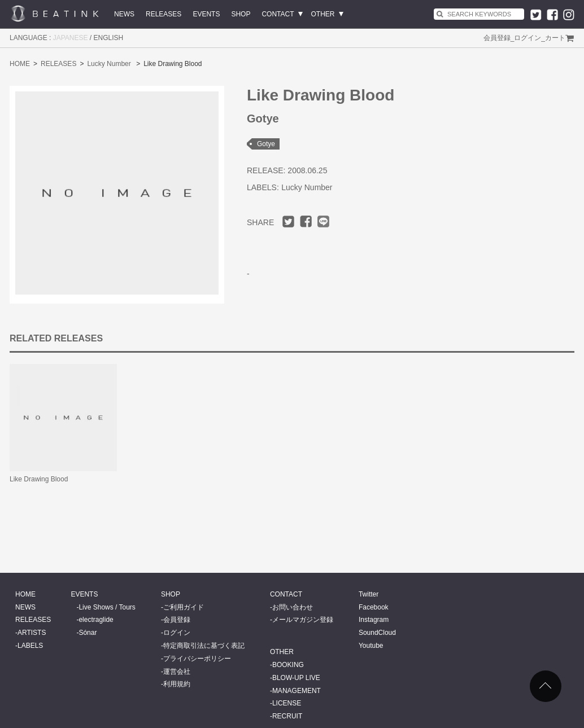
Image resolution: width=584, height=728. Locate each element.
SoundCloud (377, 633)
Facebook (374, 607)
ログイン (528, 38)
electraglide (96, 620)
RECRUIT (287, 716)
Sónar (88, 633)
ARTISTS (32, 633)
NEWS (124, 14)
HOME (20, 64)
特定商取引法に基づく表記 (204, 646)
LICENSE (287, 703)
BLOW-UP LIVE (296, 678)
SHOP (241, 14)
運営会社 (177, 672)
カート (555, 38)
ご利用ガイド (184, 607)
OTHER (323, 14)
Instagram (374, 620)
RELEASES (164, 14)
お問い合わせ (293, 607)
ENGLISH (109, 38)
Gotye (266, 144)
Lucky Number (109, 64)
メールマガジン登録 (303, 620)
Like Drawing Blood (39, 479)
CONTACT (278, 14)
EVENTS (206, 14)
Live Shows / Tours (107, 607)
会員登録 (497, 38)
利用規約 (177, 684)
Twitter (369, 594)
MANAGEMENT (297, 691)
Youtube (371, 646)
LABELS (30, 646)
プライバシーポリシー (197, 659)
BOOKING (288, 665)
